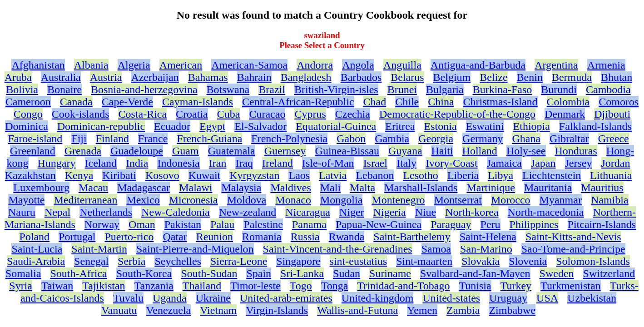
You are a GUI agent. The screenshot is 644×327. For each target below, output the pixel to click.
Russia (305, 237)
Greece (614, 139)
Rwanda (347, 237)
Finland (112, 139)
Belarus (407, 77)
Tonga (335, 286)
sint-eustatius (359, 261)
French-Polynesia (289, 139)
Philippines (534, 224)
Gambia (392, 139)
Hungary (57, 163)
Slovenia (528, 261)
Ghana (526, 139)
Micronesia (193, 200)
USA (547, 298)
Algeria (134, 65)
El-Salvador (260, 126)
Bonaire (64, 89)
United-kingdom (378, 298)
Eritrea (400, 126)
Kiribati (119, 175)
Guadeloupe (137, 151)
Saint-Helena (488, 237)
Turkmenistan (570, 286)
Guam (186, 151)
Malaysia (241, 188)
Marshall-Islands (421, 188)
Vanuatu (119, 310)
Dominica (27, 126)
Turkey (516, 286)
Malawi (196, 188)
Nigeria (390, 212)
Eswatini (485, 126)
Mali (330, 188)
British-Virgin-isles (336, 89)
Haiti (442, 151)
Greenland (33, 151)
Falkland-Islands (595, 126)
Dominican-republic (101, 126)
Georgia (436, 139)
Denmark (565, 114)
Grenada (83, 151)
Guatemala (232, 151)
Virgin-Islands (277, 310)
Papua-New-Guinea (379, 224)
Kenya (79, 175)
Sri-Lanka (302, 273)
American (181, 65)
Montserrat (458, 200)
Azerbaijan (155, 77)
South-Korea (144, 273)
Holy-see (526, 151)
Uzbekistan (592, 298)
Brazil (272, 89)
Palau (222, 224)
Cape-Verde (127, 102)
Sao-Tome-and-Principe (573, 249)
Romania (262, 237)
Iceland (101, 163)
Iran (218, 163)
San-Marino (486, 249)
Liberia (463, 175)
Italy (406, 163)
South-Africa (78, 273)
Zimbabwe (512, 310)
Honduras (576, 151)
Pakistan (183, 224)
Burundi (559, 89)
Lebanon (375, 175)
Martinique (491, 188)
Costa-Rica (142, 114)
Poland (34, 237)
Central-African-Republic (298, 102)
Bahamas (208, 77)
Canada (76, 102)
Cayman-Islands (198, 102)
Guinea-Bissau (347, 151)
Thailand (202, 286)
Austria (106, 77)
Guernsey (285, 151)
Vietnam (218, 310)
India (137, 163)
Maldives (290, 188)
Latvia (333, 175)
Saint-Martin (99, 249)
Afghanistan (38, 65)
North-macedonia (546, 212)
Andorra (315, 65)
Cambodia (608, 89)
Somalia (23, 273)
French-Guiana (209, 139)
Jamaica (504, 163)
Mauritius (602, 188)
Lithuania (611, 175)
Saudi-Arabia (36, 261)
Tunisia (475, 286)
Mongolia (341, 200)
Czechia (353, 114)
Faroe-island (35, 139)
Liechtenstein (552, 175)
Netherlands (106, 212)
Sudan (347, 273)
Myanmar (561, 200)
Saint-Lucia (37, 249)
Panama (309, 224)
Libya (500, 175)
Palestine (263, 224)
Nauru (22, 212)
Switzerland (609, 273)
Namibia (610, 200)
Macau (93, 188)
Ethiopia (532, 126)
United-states (451, 298)
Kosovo (162, 175)
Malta (362, 188)
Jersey (579, 163)
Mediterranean (85, 200)
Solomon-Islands (593, 261)
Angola (358, 65)
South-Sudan (209, 273)
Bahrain (254, 77)
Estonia (441, 126)
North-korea (472, 212)
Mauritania (548, 188)
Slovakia (481, 261)
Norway (102, 224)
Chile (407, 102)
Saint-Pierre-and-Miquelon (195, 249)
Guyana (405, 151)
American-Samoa (249, 65)
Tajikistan (104, 286)
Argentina (556, 65)
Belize (493, 77)
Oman (142, 224)
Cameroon (28, 102)
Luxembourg (41, 188)
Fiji (79, 139)
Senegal (91, 261)
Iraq (244, 163)
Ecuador (172, 126)
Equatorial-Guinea (336, 126)
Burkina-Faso (503, 89)
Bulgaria (445, 89)
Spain (259, 273)
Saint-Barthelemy (412, 237)
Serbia (131, 261)
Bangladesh (306, 77)
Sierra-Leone (239, 261)
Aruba (18, 77)
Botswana (228, 89)
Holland (480, 151)
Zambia (463, 310)
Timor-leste (255, 286)
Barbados (361, 77)
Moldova (247, 200)
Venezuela (169, 310)
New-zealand (248, 212)
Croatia (192, 114)
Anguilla (402, 65)
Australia (61, 77)
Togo (301, 286)
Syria (21, 286)
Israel (375, 163)
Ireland (277, 163)
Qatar (175, 237)
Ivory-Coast (452, 163)
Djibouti (612, 114)
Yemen (422, 310)
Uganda (170, 298)
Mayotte (26, 200)
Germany (483, 139)
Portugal (77, 237)
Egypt (212, 126)
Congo (28, 114)
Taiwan (57, 286)
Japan (543, 163)
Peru (490, 224)
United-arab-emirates (286, 298)
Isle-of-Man (328, 163)
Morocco (511, 200)
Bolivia (22, 89)
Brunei (402, 89)
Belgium (452, 77)
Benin (530, 77)
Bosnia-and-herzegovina (144, 89)
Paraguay (451, 224)
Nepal (57, 212)
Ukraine (213, 298)
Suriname (390, 273)
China (441, 102)
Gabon (351, 139)
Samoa (436, 249)
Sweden (557, 273)
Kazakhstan (30, 175)
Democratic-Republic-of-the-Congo (457, 114)
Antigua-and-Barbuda (478, 65)
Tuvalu (128, 298)
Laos (299, 175)
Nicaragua (308, 212)
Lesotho (420, 175)
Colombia (568, 102)
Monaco (293, 200)
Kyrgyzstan (254, 175)
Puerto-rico (129, 237)
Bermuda (572, 77)
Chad (375, 102)
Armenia (606, 65)
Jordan (616, 163)
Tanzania (154, 286)
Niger (352, 212)
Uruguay (508, 298)
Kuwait (205, 175)
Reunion (215, 237)
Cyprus (310, 114)
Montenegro (398, 200)
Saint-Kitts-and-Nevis (573, 237)
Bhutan (617, 77)
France (153, 139)
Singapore (298, 261)
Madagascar (144, 188)
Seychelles (178, 261)
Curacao (267, 114)
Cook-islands (81, 114)
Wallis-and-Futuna (357, 310)
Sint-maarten (424, 261)
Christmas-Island (500, 102)
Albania (91, 65)
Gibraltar (569, 139)
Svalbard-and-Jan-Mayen (475, 273)
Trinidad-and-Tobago (403, 286)
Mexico (143, 200)
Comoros (619, 102)
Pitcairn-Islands (602, 224)
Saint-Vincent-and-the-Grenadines (338, 249)
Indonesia (178, 163)
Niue (426, 212)
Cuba (229, 114)
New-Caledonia (176, 212)
